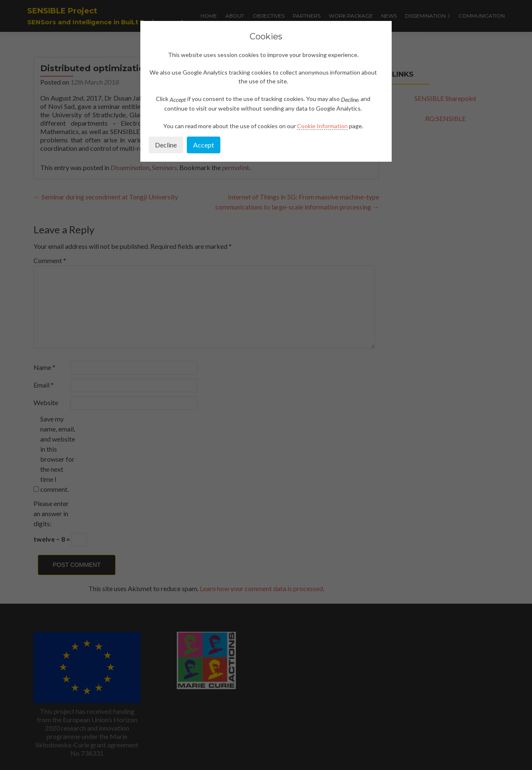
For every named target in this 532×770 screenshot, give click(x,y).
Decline (166, 145)
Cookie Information (322, 126)
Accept (204, 145)
